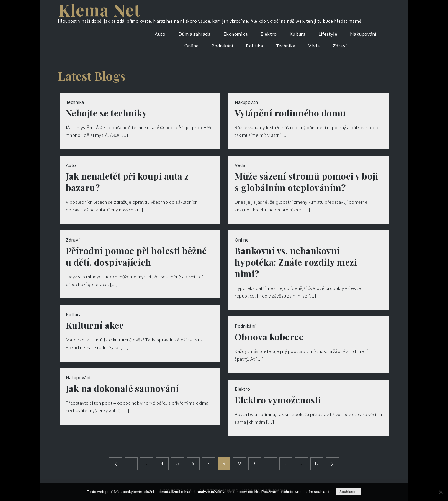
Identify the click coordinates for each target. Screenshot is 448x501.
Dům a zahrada (194, 34)
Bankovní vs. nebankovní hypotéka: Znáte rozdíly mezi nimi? (296, 262)
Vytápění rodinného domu (290, 113)
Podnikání (222, 46)
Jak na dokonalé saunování (122, 389)
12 (286, 463)
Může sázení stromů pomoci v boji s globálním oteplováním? (306, 182)
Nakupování (363, 34)
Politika (254, 46)
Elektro (269, 34)
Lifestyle (328, 34)
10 (255, 463)
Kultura (298, 34)
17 (317, 463)
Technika (286, 46)
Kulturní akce (95, 325)
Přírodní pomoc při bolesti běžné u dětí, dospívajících (136, 257)
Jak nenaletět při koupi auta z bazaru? (127, 182)
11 (270, 463)
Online (192, 46)
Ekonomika (236, 34)
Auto (160, 34)
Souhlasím (348, 492)
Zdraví (340, 46)
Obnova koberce (269, 337)
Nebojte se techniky (107, 113)
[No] (441, 492)
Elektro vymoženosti (278, 400)
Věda (314, 46)
